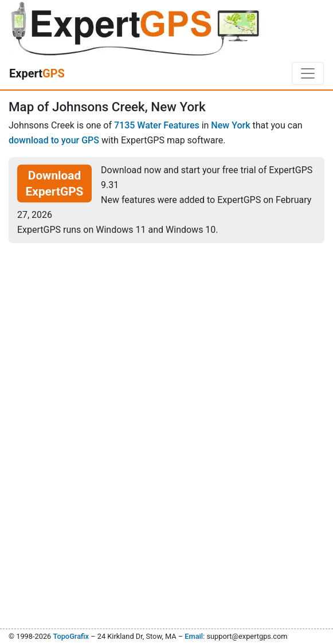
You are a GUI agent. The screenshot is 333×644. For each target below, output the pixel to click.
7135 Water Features (157, 125)
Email (194, 636)
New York (230, 125)
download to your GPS (54, 140)
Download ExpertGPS (55, 184)
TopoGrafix (70, 636)
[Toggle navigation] (308, 73)
